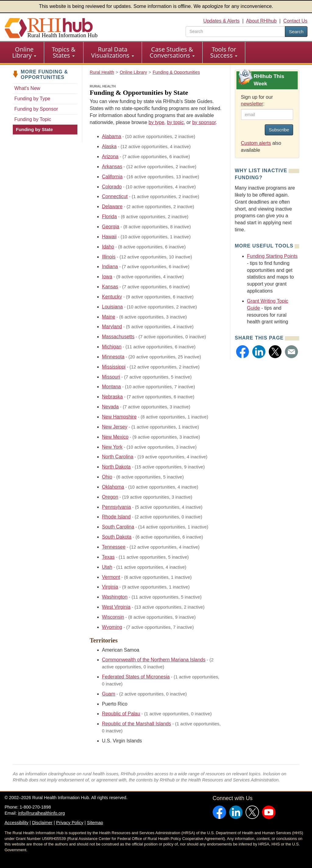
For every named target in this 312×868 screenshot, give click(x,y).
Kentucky (112, 297)
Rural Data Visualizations (113, 52)
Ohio (107, 477)
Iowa (107, 277)
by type (157, 122)
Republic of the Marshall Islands (137, 724)
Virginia (110, 587)
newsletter (252, 104)
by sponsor (204, 122)
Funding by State (34, 129)
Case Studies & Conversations (172, 52)
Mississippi (114, 367)
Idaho (108, 247)
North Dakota (116, 467)
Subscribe (279, 130)
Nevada (110, 407)
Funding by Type (32, 99)
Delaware (112, 206)
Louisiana (113, 307)
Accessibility (16, 823)
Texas (108, 557)
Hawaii (109, 237)
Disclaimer (42, 823)
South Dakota (117, 537)
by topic (175, 122)
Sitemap (95, 823)
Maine (109, 317)
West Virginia (116, 607)
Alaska (109, 146)
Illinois (109, 257)
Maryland (112, 327)
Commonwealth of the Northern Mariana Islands (154, 660)
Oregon (110, 497)
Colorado (112, 187)
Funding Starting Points (272, 256)
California (112, 177)
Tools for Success (224, 52)
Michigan (112, 347)
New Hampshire (119, 417)
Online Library (24, 52)
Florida (110, 217)
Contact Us (295, 21)
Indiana (110, 267)
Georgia (111, 227)
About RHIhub (261, 21)
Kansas (110, 287)
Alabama (112, 136)
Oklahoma (113, 487)
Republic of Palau (121, 714)
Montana (112, 387)
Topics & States (64, 52)
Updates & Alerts (221, 21)
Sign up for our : (257, 101)
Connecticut (115, 196)
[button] (243, 352)
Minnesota (113, 357)
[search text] (235, 32)
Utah (107, 567)
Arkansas (112, 167)
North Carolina (118, 457)
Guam (109, 694)
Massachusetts (118, 337)
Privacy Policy (70, 823)
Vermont (111, 577)
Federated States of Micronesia (136, 677)
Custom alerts (256, 143)
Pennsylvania (117, 507)
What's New (27, 88)
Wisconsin (113, 617)
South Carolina (118, 527)
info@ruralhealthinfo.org (41, 813)
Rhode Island (116, 517)
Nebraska (112, 397)
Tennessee (114, 547)
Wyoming (112, 627)
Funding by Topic (33, 119)
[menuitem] (24, 52)
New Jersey (115, 427)
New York (112, 447)
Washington (115, 597)
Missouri (111, 377)
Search (296, 32)
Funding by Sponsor (36, 109)
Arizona (110, 157)
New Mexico (115, 437)
